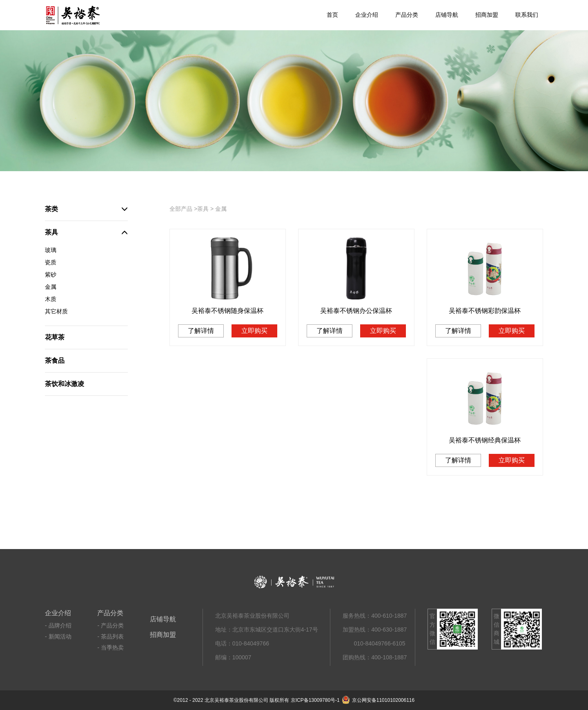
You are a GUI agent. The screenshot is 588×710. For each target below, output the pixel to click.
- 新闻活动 (58, 636)
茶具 (203, 209)
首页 (332, 15)
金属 (51, 287)
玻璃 (51, 250)
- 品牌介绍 (58, 625)
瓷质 (51, 262)
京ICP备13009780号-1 (315, 700)
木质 (51, 299)
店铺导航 (447, 15)
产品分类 (407, 15)
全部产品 (181, 209)
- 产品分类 (110, 625)
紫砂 (51, 275)
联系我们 (527, 15)
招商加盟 (487, 15)
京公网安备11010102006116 (378, 700)
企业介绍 (367, 15)
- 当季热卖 (110, 647)
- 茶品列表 (110, 636)
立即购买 (254, 331)
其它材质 (56, 311)
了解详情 (201, 331)
